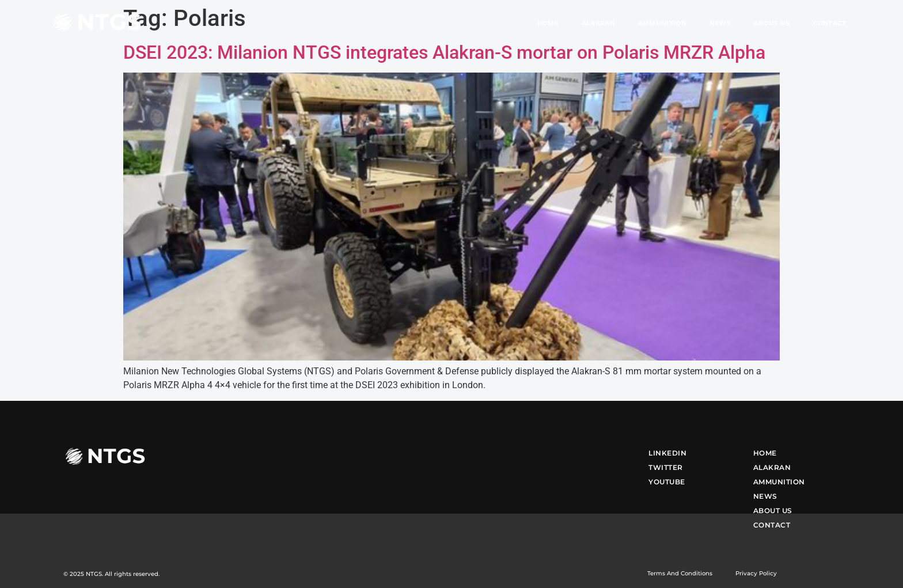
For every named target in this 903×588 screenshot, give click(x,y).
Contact (830, 23)
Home (548, 23)
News (720, 23)
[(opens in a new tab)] (451, 357)
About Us (772, 23)
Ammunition (662, 23)
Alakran (598, 23)
